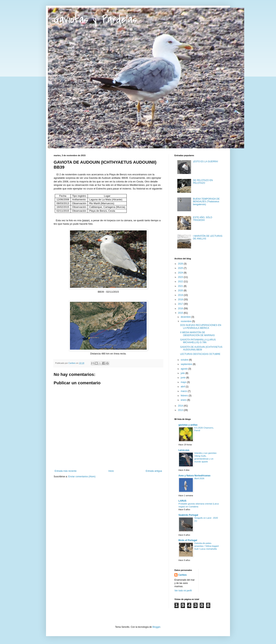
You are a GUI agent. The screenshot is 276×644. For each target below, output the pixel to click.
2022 (181, 282)
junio (184, 378)
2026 (181, 264)
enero (184, 400)
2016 (181, 309)
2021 (181, 286)
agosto (184, 369)
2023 (181, 277)
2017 (181, 304)
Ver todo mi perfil (183, 591)
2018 (181, 300)
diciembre (186, 317)
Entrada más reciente (66, 471)
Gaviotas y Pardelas (95, 20)
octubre (185, 360)
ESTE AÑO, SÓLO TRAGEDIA (203, 219)
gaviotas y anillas (188, 425)
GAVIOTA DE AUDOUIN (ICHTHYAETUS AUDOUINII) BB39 (201, 348)
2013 (181, 410)
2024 (181, 273)
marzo (184, 391)
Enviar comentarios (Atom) (82, 477)
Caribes (182, 575)
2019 (181, 295)
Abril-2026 (199, 478)
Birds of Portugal (188, 540)
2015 (181, 313)
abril (183, 387)
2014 (181, 406)
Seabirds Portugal (188, 515)
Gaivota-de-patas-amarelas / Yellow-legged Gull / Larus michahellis (207, 546)
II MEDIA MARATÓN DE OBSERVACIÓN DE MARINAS (197, 334)
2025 (181, 268)
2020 (181, 291)
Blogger (156, 627)
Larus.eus (184, 450)
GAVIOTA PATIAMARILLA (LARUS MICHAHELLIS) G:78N (198, 341)
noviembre (186, 321)
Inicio (111, 471)
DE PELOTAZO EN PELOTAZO (203, 182)
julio (183, 373)
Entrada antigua (154, 471)
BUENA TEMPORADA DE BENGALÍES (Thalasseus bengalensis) (206, 202)
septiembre (187, 364)
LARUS (182, 501)
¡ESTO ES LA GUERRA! (206, 162)
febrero (185, 396)
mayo (184, 382)
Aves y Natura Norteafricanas (194, 476)
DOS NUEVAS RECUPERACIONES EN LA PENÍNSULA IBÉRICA (201, 326)
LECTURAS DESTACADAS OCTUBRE (200, 354)
